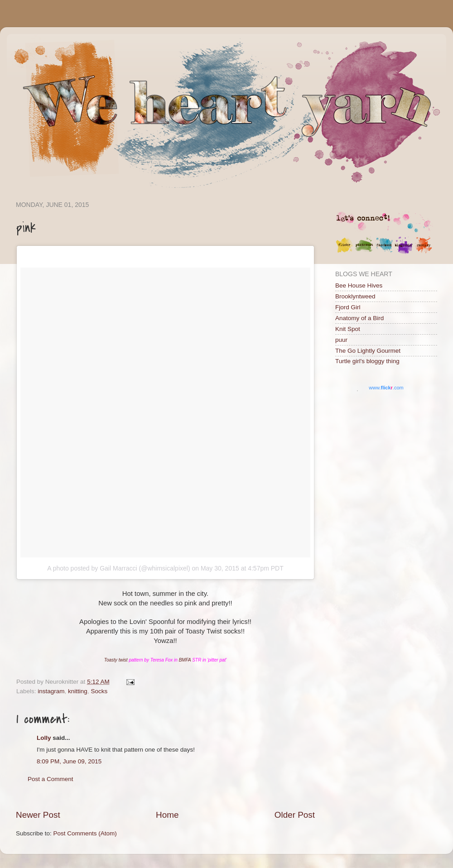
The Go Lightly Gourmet (368, 351)
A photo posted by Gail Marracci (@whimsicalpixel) (118, 568)
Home (167, 815)
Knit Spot (348, 329)
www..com (386, 388)
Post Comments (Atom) (85, 833)
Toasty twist (116, 660)
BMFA (185, 660)
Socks (99, 691)
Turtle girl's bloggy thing (367, 361)
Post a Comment (51, 779)
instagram (51, 691)
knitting (78, 691)
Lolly (44, 738)
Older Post (295, 815)
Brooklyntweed (355, 296)
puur (341, 340)
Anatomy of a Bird (359, 318)
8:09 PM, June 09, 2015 (69, 761)
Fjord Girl (348, 307)
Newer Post (38, 815)
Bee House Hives (359, 285)
